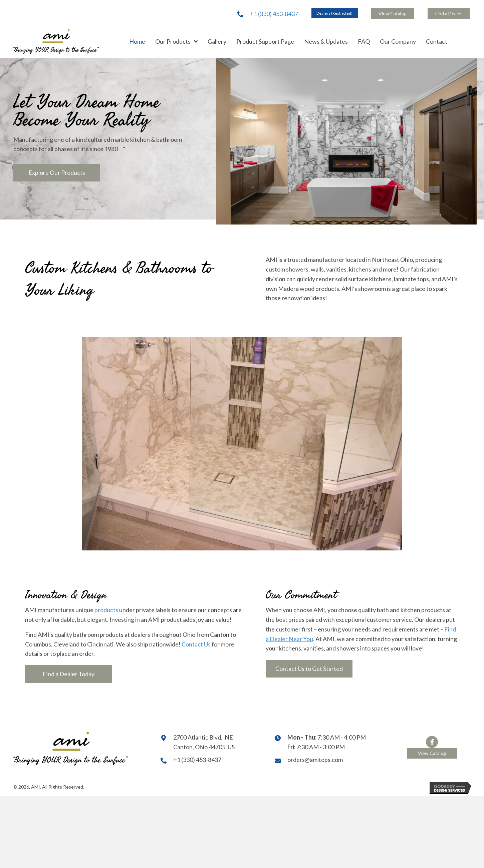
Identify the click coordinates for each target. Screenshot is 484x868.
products (106, 609)
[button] (335, 13)
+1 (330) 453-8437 (274, 13)
